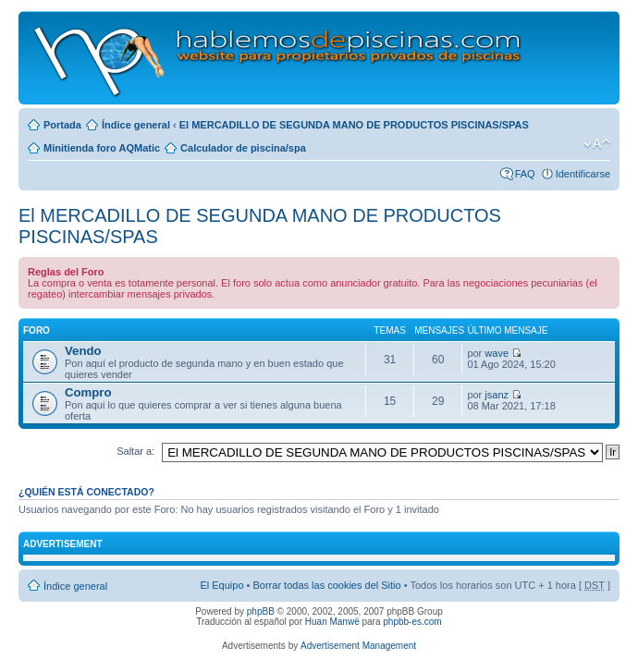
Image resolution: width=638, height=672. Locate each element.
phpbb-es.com (412, 622)
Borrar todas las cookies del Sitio (326, 585)
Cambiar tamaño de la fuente (597, 144)
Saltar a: (135, 451)
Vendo (83, 351)
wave (497, 353)
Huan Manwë (332, 622)
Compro (88, 392)
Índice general (136, 125)
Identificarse (583, 174)
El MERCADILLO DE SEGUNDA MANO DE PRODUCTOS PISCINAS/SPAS (354, 125)
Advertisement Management (358, 646)
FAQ (525, 174)
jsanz (497, 395)
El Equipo (221, 585)
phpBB (261, 611)
